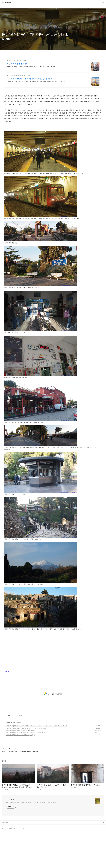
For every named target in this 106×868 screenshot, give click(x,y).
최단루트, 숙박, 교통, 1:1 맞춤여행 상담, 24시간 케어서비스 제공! (31, 66)
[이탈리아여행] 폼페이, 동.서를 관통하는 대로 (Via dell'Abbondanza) (24, 733)
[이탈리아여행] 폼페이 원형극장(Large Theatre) (19, 730)
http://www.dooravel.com (14, 61)
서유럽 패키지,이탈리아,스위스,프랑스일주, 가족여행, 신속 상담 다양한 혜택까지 (36, 81)
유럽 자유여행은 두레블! (17, 64)
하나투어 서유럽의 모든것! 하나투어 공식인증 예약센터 (30, 79)
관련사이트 (5, 822)
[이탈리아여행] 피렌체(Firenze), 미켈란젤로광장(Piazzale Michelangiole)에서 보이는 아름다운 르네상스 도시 (36, 726)
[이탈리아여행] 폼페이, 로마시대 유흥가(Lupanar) (19, 735)
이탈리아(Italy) (9, 722)
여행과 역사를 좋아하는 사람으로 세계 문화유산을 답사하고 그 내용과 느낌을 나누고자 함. (31, 802)
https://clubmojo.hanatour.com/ (16, 76)
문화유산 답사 (7, 2)
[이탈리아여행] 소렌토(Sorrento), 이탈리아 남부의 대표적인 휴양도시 (25, 728)
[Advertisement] (53, 694)
